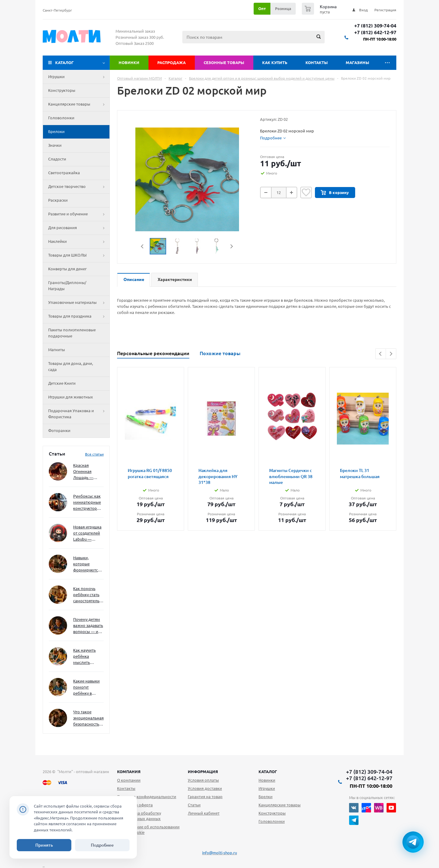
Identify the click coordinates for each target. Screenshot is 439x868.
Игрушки (79, 77)
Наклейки (79, 242)
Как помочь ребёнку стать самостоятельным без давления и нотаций (88, 595)
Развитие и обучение (79, 214)
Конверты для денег (67, 269)
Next (232, 246)
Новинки (129, 63)
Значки (55, 145)
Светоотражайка (64, 173)
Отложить (306, 193)
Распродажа (171, 63)
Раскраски (58, 200)
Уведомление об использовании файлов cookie (148, 830)
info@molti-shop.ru (220, 853)
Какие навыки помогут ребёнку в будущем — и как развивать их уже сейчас (86, 688)
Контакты (317, 63)
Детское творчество (79, 187)
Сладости (57, 159)
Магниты (57, 350)
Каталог (64, 63)
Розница (283, 9)
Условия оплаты (203, 780)
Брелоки (56, 131)
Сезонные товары (224, 63)
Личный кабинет (204, 813)
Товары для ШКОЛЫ (79, 255)
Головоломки (61, 118)
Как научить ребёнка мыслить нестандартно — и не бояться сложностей (87, 657)
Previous (143, 246)
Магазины (357, 63)
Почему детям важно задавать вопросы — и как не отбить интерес (88, 626)
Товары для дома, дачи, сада (71, 366)
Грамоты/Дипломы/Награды (67, 286)
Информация (203, 772)
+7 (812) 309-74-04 (375, 26)
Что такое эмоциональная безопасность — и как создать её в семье (88, 718)
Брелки (266, 797)
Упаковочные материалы (79, 303)
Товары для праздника (79, 316)
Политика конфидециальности (147, 797)
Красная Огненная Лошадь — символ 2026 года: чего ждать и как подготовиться (87, 472)
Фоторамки (59, 430)
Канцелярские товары (79, 104)
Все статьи (94, 454)
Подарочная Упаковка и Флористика (79, 414)
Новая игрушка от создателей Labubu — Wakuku (87, 533)
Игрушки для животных (71, 397)
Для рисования (79, 228)
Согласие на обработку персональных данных (139, 816)
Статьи (194, 805)
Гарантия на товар (205, 797)
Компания (129, 772)
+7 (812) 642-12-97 (375, 32)
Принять (44, 845)
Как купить (275, 63)
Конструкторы (62, 90)
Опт (262, 9)
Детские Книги (62, 383)
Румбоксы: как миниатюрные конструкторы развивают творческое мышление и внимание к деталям (87, 503)
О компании (129, 780)
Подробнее (102, 845)
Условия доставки (205, 788)
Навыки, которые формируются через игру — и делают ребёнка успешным (87, 564)
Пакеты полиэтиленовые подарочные (72, 333)
